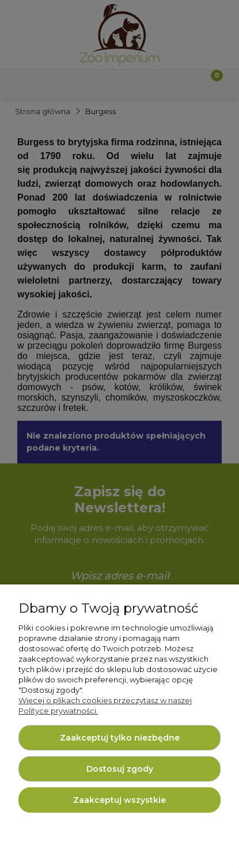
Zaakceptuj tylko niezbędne (120, 738)
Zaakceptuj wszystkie (119, 800)
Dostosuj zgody (120, 769)
